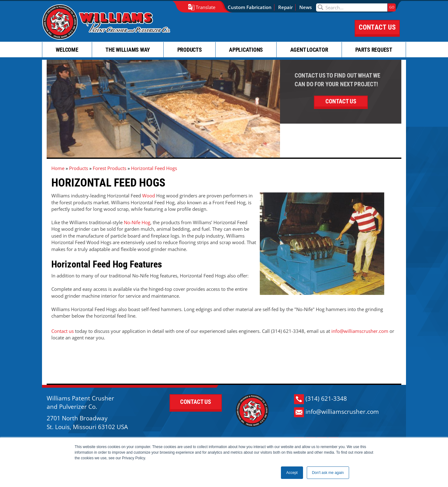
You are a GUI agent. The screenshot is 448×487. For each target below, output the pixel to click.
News (306, 7)
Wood (149, 196)
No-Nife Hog (137, 222)
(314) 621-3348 (320, 399)
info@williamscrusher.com (360, 331)
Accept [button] (292, 473)
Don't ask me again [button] (328, 473)
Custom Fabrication (250, 7)
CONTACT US (377, 27)
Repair (285, 7)
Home (58, 168)
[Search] (352, 7)
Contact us (63, 331)
